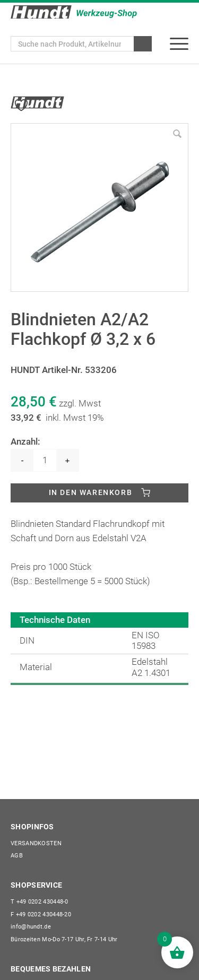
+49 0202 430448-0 (40, 902)
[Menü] (179, 44)
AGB (17, 856)
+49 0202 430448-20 (41, 914)
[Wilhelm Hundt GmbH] (74, 12)
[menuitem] (179, 44)
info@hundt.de (31, 927)
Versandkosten (36, 843)
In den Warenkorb (91, 492)
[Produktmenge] (45, 460)
